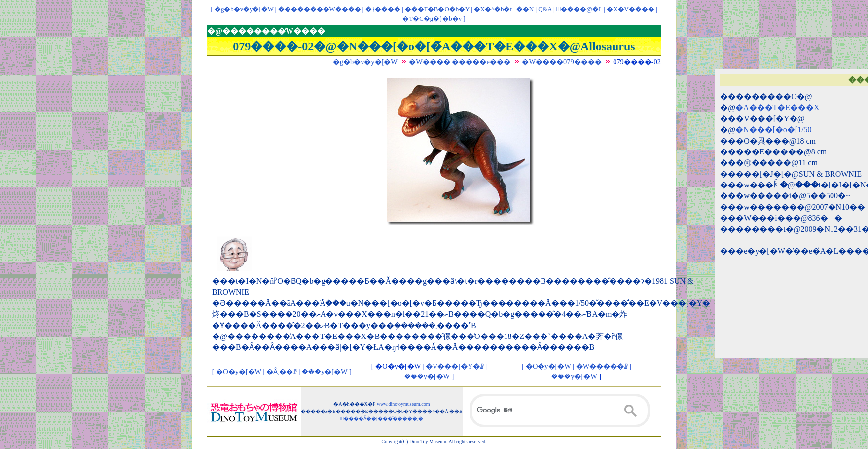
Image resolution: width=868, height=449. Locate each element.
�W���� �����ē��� (460, 62)
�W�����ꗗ (602, 366)
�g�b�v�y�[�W (244, 9)
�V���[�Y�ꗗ (455, 366)
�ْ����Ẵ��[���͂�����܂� (382, 419)
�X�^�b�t (493, 9)
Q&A (545, 9)
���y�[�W (325, 372)
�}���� (383, 9)
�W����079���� (561, 62)
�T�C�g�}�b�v (432, 19)
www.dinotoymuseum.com (403, 404)
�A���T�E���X (778, 107)
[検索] (560, 411)
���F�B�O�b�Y (437, 9)
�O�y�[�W (239, 372)
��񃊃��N (525, 9)
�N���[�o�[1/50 (774, 130)
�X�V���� (630, 9)
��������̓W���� (320, 9)
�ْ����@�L (579, 9)
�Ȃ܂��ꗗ (282, 372)
